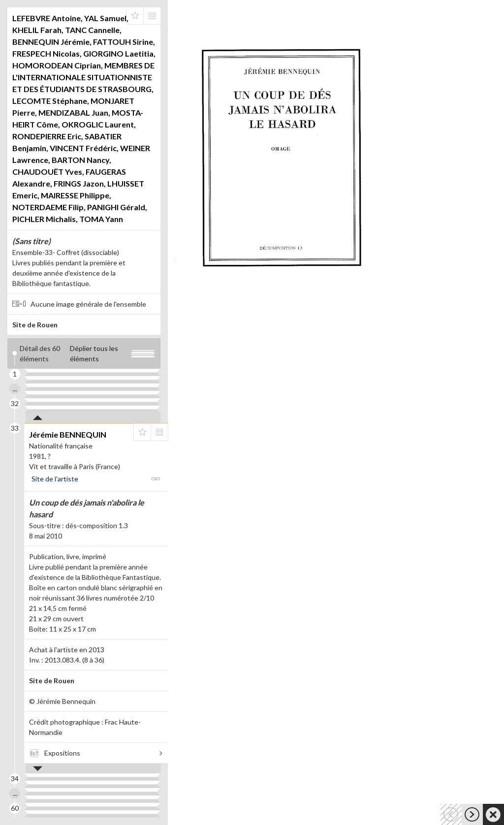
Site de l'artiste (55, 479)
